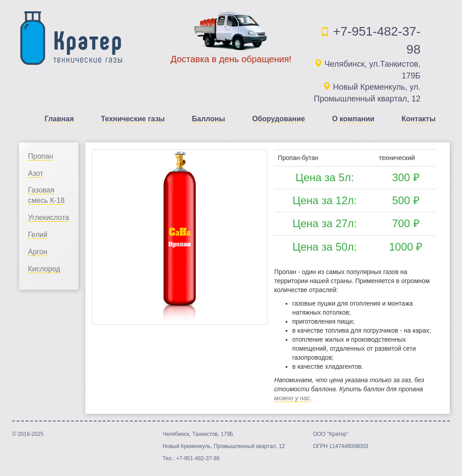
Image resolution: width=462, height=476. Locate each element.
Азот (36, 173)
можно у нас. (293, 398)
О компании (353, 119)
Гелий (38, 235)
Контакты (418, 119)
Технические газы (133, 119)
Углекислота (49, 217)
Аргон (38, 252)
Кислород (44, 269)
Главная (59, 119)
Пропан (41, 156)
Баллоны (208, 119)
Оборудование (279, 119)
